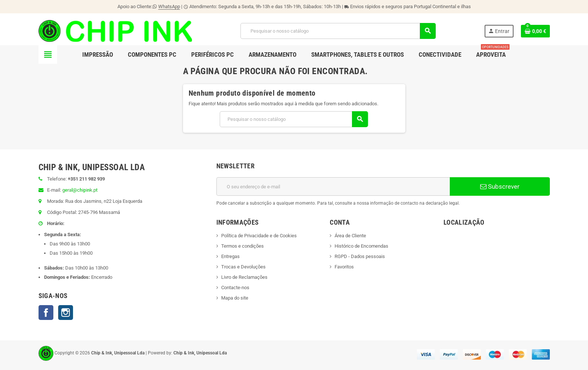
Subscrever (500, 186)
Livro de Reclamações (244, 277)
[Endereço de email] (333, 186)
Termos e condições (242, 246)
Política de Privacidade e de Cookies (259, 236)
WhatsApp (169, 6)
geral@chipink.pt (80, 190)
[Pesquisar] (338, 31)
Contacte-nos (235, 288)
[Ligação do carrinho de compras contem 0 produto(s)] (535, 31)
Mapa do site (235, 298)
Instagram (66, 313)
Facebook (46, 313)
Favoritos (344, 267)
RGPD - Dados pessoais (360, 256)
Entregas (230, 256)
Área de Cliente (350, 236)
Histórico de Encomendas (361, 246)
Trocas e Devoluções (243, 267)
